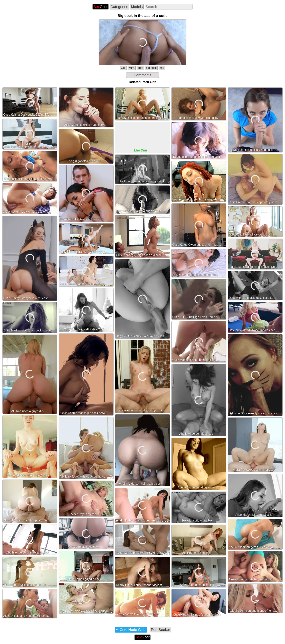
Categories (119, 7)
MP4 (132, 68)
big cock (151, 68)
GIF (123, 68)
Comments (143, 75)
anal (140, 68)
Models (137, 7)
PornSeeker (160, 630)
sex (162, 68)
